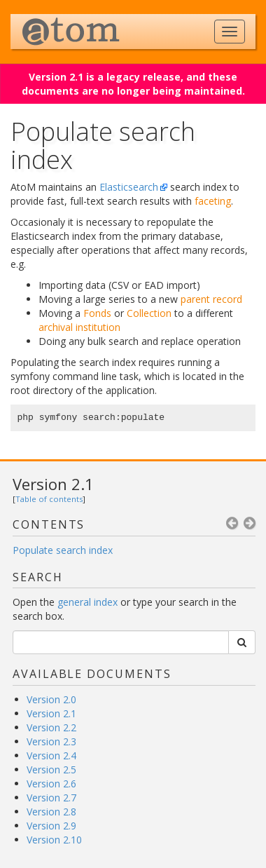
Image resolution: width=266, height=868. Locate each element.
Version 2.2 (51, 727)
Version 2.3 (51, 741)
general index (87, 602)
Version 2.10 (54, 840)
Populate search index (63, 550)
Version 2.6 (51, 784)
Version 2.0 (51, 699)
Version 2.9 (51, 826)
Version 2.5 (51, 769)
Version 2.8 (51, 812)
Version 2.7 (51, 798)
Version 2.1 (53, 484)
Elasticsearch (129, 187)
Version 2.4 (51, 755)
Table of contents (49, 499)
